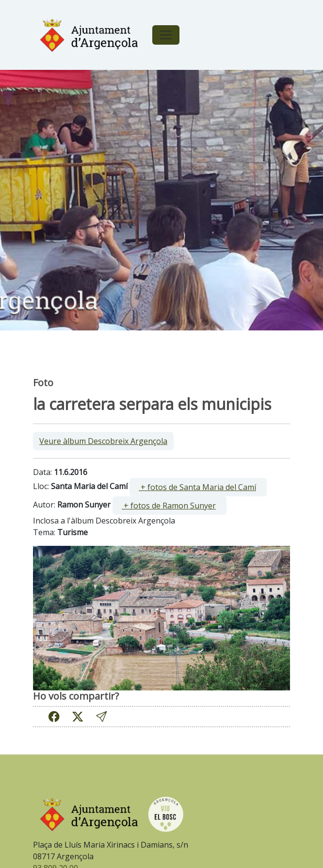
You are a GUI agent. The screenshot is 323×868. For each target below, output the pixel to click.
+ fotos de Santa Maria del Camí (197, 487)
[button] (101, 716)
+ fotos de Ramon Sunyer (169, 506)
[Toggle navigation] (166, 35)
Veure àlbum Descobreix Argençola (103, 441)
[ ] (198, 487)
